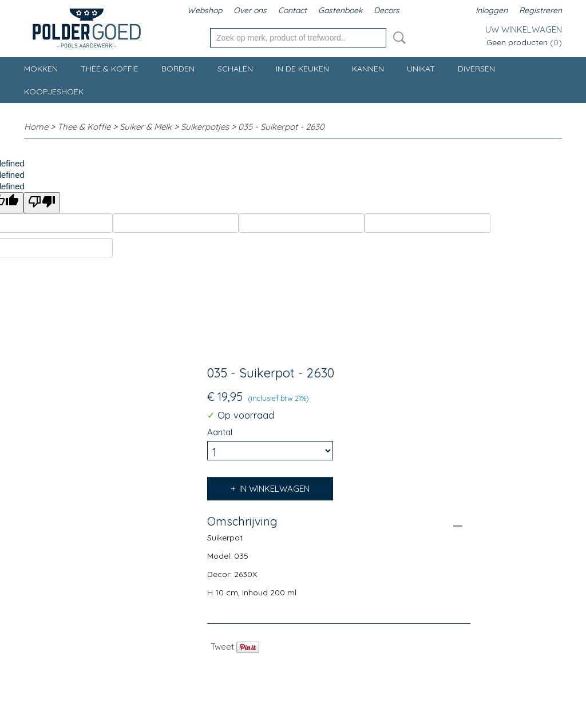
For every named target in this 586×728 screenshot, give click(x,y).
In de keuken (302, 69)
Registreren (541, 10)
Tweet (222, 647)
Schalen (235, 69)
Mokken (41, 69)
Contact (292, 10)
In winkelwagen (274, 489)
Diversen (476, 69)
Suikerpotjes (205, 127)
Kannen (368, 69)
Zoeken (397, 38)
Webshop (205, 10)
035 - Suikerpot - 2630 (281, 127)
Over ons (250, 10)
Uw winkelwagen (524, 29)
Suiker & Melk (146, 127)
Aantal (220, 432)
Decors (387, 10)
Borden (178, 69)
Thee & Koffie (110, 69)
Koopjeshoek (54, 92)
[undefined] (42, 203)
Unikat (421, 69)
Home (36, 127)
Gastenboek (340, 10)
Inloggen (492, 10)
